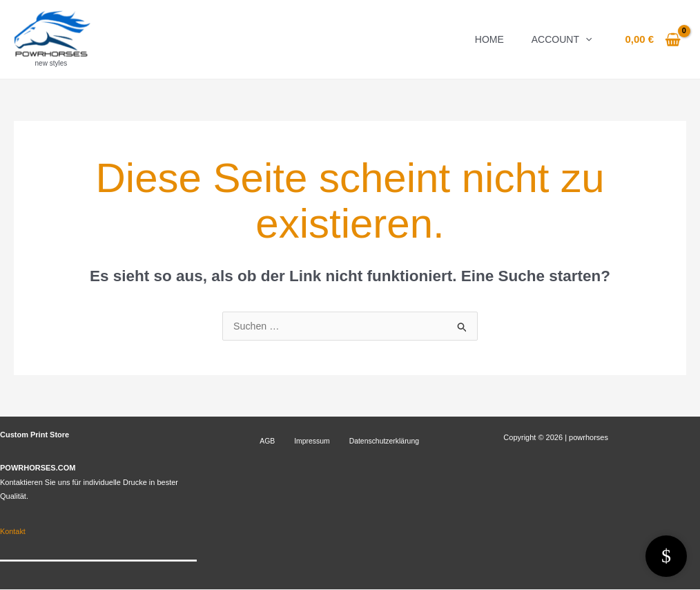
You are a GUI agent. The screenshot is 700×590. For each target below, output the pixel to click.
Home (489, 39)
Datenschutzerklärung (357, 441)
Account (562, 39)
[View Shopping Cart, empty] (653, 40)
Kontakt (13, 532)
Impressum (294, 441)
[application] (585, 39)
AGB (260, 441)
